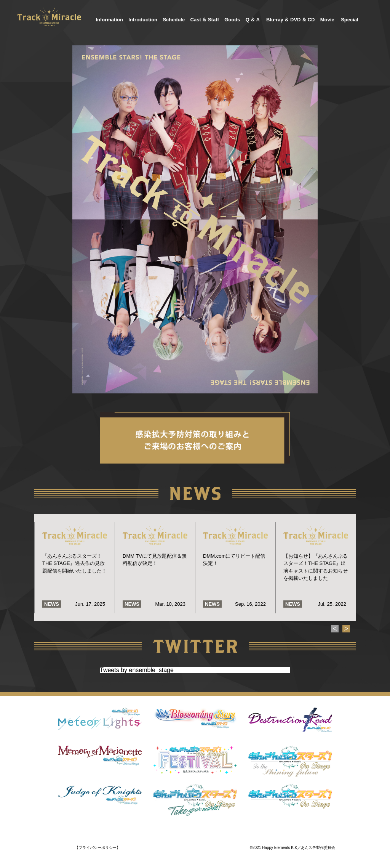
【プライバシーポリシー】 (97, 848)
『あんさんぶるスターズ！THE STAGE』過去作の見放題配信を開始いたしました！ (74, 563)
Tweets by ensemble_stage (137, 670)
